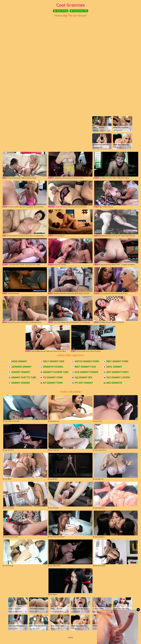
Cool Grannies (71, 5)
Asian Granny (61, 11)
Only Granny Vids (79, 11)
